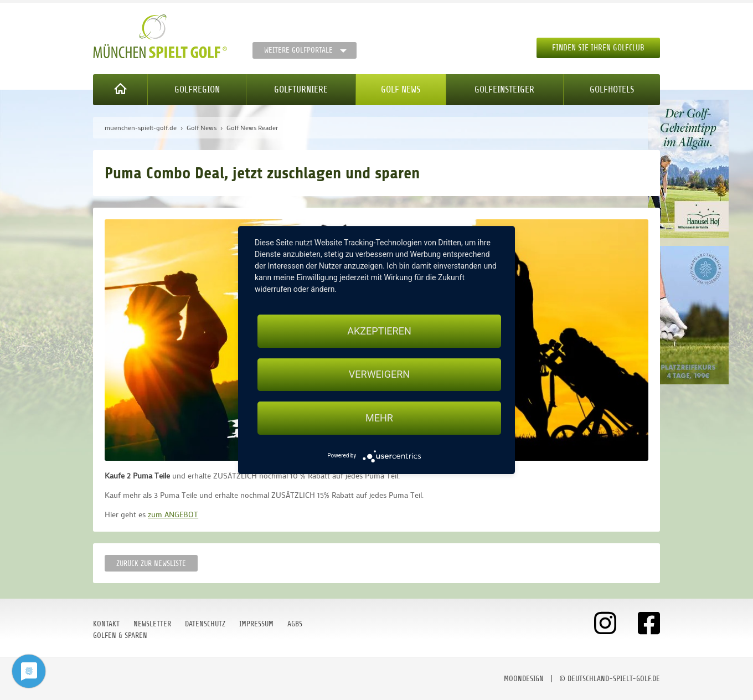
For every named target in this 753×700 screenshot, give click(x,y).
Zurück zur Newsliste (151, 563)
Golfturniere (301, 89)
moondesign (524, 679)
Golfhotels (612, 89)
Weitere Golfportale (298, 50)
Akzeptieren (379, 331)
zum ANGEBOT (173, 514)
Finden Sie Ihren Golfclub (598, 48)
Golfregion (197, 89)
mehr (379, 418)
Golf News (401, 89)
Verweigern (379, 375)
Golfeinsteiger (504, 89)
